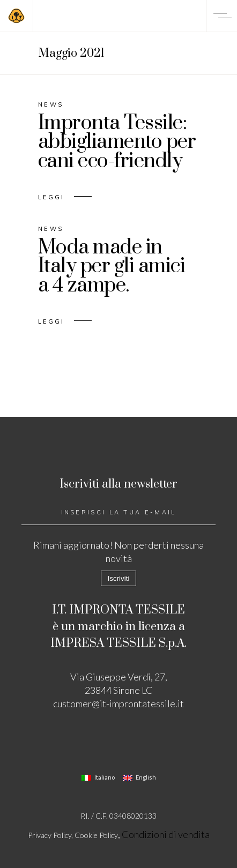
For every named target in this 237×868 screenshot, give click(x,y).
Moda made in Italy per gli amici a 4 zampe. (112, 267)
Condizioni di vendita (166, 834)
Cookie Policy (96, 835)
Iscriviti (119, 578)
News (51, 104)
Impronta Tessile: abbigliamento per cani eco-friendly (117, 142)
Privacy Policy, (51, 835)
